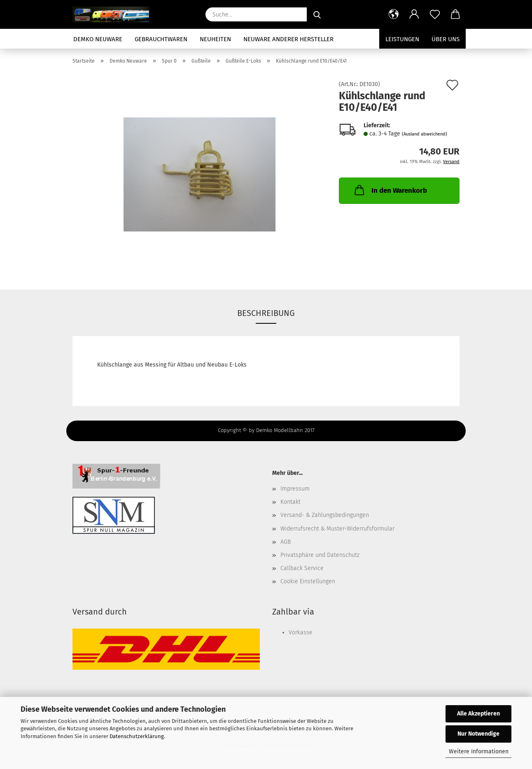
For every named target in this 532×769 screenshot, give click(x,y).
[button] (394, 14)
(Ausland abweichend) (425, 134)
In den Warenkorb (390, 190)
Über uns (446, 39)
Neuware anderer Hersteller (288, 39)
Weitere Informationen (479, 751)
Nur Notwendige (478, 734)
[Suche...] (317, 14)
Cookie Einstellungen (308, 581)
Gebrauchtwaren (161, 39)
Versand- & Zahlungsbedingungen (325, 515)
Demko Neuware (98, 39)
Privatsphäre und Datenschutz (320, 555)
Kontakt (290, 502)
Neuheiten (215, 39)
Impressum (295, 489)
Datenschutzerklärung (137, 736)
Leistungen (402, 39)
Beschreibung (266, 313)
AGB (286, 542)
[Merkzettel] (435, 14)
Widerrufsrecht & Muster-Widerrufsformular (337, 529)
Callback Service (302, 568)
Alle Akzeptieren (478, 714)
